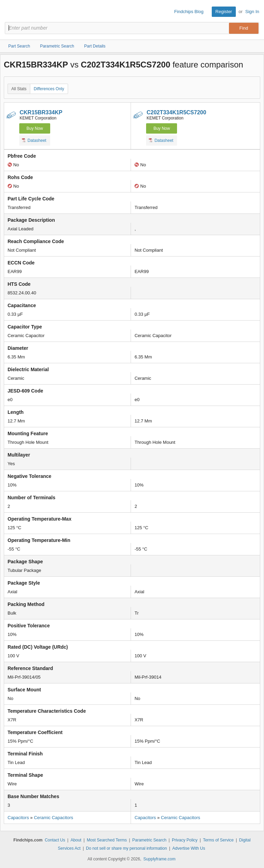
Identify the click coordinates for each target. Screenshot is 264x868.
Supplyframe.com (159, 859)
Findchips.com (11, 12)
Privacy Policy (185, 840)
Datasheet (34, 140)
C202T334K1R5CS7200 (176, 112)
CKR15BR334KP (41, 112)
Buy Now (35, 128)
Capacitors (18, 818)
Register (224, 12)
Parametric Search (149, 840)
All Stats (19, 89)
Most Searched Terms (107, 840)
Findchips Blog (189, 12)
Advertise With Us (189, 848)
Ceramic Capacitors (54, 818)
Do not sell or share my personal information (126, 848)
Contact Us (55, 840)
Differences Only (49, 89)
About (76, 840)
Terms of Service (218, 840)
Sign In (252, 12)
